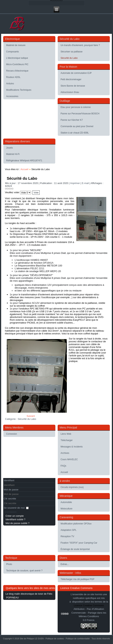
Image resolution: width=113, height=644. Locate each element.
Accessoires (12, 96)
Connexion (12, 434)
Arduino (10, 84)
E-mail (86, 183)
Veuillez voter (12, 192)
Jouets (9, 148)
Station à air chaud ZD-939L (75, 133)
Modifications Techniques (19, 90)
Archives (65, 453)
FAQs (63, 466)
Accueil (24, 169)
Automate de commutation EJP (76, 73)
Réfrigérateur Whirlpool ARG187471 (24, 161)
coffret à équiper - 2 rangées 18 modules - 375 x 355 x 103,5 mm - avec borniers (40, 215)
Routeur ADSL (13, 77)
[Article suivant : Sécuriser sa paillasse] (31, 416)
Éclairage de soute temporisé (75, 549)
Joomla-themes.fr (62, 641)
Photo (9, 564)
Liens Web (66, 434)
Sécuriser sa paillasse (72, 52)
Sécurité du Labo (69, 58)
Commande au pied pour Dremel (77, 126)
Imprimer (75, 183)
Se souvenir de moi (14, 508)
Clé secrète (10, 499)
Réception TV (67, 536)
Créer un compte (15, 516)
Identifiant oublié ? (15, 519)
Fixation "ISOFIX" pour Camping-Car (79, 543)
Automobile (66, 502)
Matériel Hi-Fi (13, 154)
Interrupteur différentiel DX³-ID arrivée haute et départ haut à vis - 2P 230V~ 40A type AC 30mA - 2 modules (40, 230)
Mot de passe (11, 490)
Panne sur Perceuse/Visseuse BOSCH (80, 114)
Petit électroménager (71, 79)
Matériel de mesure (16, 45)
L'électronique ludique (17, 58)
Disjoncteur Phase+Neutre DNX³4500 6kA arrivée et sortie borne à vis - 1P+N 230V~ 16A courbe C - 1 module (41, 235)
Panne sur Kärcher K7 (72, 120)
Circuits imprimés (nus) (72, 487)
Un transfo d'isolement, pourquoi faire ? (80, 45)
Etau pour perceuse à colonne (76, 107)
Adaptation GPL (69, 530)
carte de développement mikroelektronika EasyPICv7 (56, 320)
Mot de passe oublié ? (17, 523)
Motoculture (67, 509)
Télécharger (67, 440)
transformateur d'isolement (36, 294)
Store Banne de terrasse (73, 86)
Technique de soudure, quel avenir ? (24, 571)
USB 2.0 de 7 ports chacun (54, 311)
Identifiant (9, 480)
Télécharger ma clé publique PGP (78, 579)
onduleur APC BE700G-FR (34, 309)
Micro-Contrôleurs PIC (17, 64)
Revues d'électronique (17, 71)
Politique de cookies (55, 639)
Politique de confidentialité (78, 639)
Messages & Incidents (72, 447)
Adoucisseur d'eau (70, 92)
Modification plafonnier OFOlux (76, 524)
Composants (12, 52)
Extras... (65, 564)
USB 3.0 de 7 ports (90, 311)
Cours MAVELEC (69, 459)
